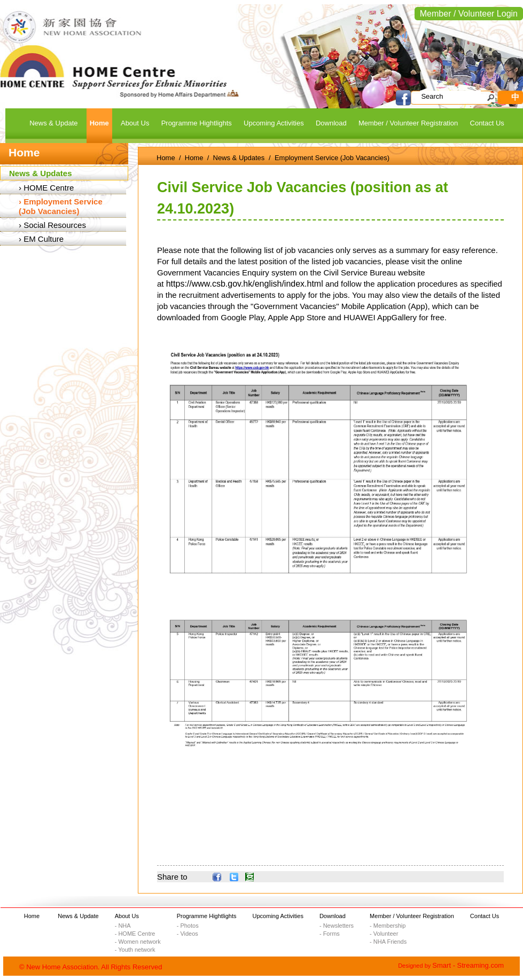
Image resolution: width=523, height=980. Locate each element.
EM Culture (44, 239)
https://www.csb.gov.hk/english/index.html (245, 284)
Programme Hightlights (207, 916)
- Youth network (135, 950)
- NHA (123, 926)
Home (166, 158)
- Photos (188, 926)
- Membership (388, 926)
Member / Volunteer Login (469, 14)
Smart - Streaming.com (468, 965)
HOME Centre (49, 188)
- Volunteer (384, 934)
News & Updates (41, 173)
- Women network (138, 942)
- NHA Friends (388, 942)
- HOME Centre (135, 934)
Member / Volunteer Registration (412, 916)
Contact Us (485, 916)
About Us (127, 916)
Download (333, 916)
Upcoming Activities (278, 916)
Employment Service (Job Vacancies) (61, 206)
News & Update (78, 916)
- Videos (188, 934)
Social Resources (55, 225)
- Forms (330, 934)
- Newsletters (337, 926)
